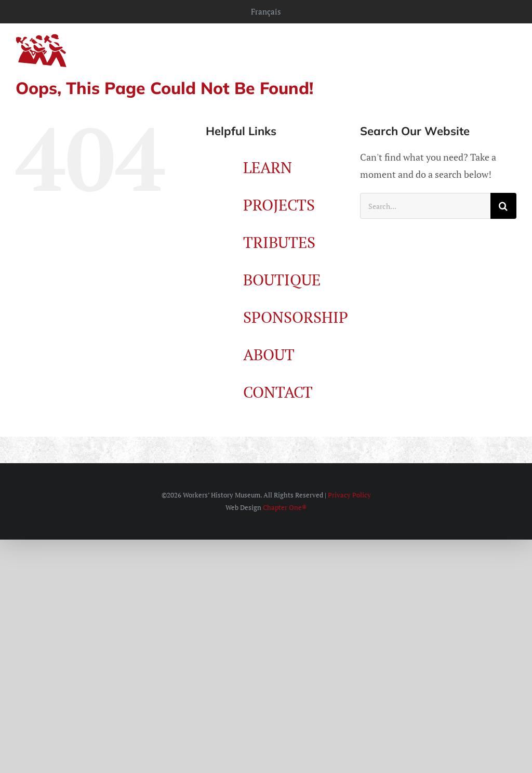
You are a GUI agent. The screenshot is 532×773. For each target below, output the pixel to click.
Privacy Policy (349, 495)
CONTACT (278, 392)
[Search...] (425, 206)
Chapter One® (285, 507)
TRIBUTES (279, 242)
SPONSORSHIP (296, 317)
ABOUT (269, 355)
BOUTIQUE (282, 280)
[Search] (503, 206)
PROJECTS (279, 205)
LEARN (268, 167)
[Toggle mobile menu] (511, 48)
